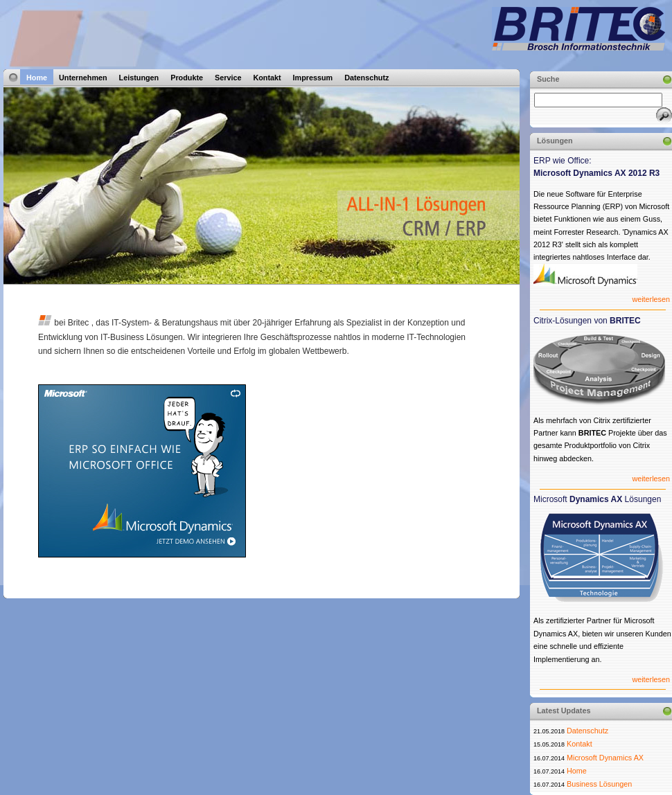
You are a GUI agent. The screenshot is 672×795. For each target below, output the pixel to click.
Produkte (187, 78)
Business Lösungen (599, 784)
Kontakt (267, 78)
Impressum (313, 78)
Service (228, 78)
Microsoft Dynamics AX (605, 758)
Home (37, 78)
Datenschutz (366, 78)
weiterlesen (651, 299)
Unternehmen (83, 78)
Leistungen (139, 78)
